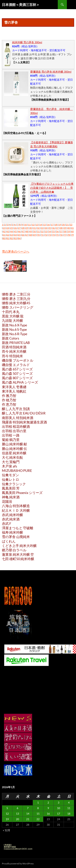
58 (65, 231)
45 (16, 231)
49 (31, 231)
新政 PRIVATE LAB (16, 343)
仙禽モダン (10, 475)
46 (19, 231)
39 (65, 228)
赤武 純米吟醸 (12, 515)
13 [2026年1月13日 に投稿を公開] (17, 814)
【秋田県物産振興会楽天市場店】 (50, 100)
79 (72, 235)
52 (42, 231)
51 (38, 231)
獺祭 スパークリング (18, 307)
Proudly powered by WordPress (18, 864)
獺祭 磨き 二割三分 (16, 294)
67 (27, 235)
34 (46, 228)
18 (56, 224)
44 (12, 231)
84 (19, 238)
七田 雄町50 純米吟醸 (18, 559)
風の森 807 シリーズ (17, 378)
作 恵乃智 (9, 404)
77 (65, 235)
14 (41, 224)
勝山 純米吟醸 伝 (14, 449)
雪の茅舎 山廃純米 (16, 537)
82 (12, 238)
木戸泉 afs (9, 466)
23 (4, 228)
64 (16, 235)
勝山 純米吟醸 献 (14, 444)
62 (8, 235)
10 (26, 224)
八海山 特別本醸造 (16, 506)
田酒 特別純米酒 (14, 347)
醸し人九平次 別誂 (16, 409)
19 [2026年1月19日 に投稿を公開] (7, 819)
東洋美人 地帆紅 (14, 391)
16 (48, 224)
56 (57, 231)
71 (42, 235)
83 (16, 238)
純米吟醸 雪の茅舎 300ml (27, 42)
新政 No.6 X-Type (14, 325)
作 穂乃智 (9, 400)
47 (23, 231)
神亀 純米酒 (11, 497)
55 (54, 231)
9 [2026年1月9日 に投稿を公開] (48, 808)
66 (23, 235)
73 (50, 235)
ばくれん (9, 541)
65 (19, 235)
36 (54, 228)
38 (61, 228)
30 (31, 228)
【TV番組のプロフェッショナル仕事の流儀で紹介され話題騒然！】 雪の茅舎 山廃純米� (52, 188)
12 (33, 224)
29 (27, 228)
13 (37, 224)
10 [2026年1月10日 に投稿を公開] (59, 808)
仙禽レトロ (10, 479)
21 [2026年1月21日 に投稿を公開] (28, 819)
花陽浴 (7, 501)
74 (54, 235)
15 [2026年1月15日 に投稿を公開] (38, 814)
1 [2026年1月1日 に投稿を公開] (38, 803)
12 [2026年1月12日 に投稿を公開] (7, 814)
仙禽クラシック (14, 484)
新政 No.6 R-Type (15, 334)
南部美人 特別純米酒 (18, 418)
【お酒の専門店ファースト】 (19, 216)
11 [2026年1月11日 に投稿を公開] (69, 808)
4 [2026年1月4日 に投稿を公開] (69, 803)
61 (4, 235)
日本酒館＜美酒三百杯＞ (21, 5)
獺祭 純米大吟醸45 (16, 303)
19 (60, 224)
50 (35, 231)
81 (8, 238)
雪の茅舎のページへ (16, 251)
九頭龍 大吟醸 (12, 320)
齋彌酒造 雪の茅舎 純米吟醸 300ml (51, 72)
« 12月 (7, 830)
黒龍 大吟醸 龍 (13, 316)
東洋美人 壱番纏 (14, 387)
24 (8, 228)
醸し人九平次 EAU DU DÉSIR (24, 413)
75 (57, 235)
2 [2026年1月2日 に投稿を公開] (48, 803)
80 (4, 238)
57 (61, 231)
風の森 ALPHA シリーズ (20, 382)
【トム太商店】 (21, 62)
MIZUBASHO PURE (17, 471)
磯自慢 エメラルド (16, 365)
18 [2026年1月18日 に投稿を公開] (69, 814)
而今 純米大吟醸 (14, 351)
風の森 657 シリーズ (17, 369)
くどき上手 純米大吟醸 (19, 546)
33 (42, 228)
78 (69, 235)
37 (57, 228)
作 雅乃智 (9, 396)
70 (38, 235)
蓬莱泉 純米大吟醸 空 (18, 554)
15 (45, 224)
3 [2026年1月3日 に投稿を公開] (59, 803)
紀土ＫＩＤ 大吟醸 (16, 510)
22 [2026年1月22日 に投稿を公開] (38, 819)
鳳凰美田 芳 (11, 488)
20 (64, 224)
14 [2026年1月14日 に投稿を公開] (28, 814)
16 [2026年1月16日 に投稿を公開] (48, 814)
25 (12, 228)
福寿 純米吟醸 (12, 532)
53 (46, 231)
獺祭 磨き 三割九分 (16, 299)
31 (35, 228)
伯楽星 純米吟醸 (14, 453)
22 (71, 224)
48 (27, 231)
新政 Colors (11, 338)
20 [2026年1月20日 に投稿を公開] (17, 819)
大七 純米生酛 (12, 457)
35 (50, 228)
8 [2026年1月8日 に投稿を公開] (38, 808)
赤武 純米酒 (11, 519)
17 (52, 224)
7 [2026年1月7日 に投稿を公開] (28, 808)
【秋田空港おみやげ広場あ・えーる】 (25, 133)
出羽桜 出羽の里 (14, 431)
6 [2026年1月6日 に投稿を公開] (17, 808)
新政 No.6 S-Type (14, 329)
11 (29, 224)
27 (19, 228)
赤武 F (7, 524)
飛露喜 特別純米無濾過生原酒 (24, 422)
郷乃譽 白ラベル (14, 550)
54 (50, 231)
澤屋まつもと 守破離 (18, 528)
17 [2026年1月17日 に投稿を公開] (59, 814)
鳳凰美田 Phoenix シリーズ (22, 493)
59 (69, 231)
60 (72, 231)
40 (69, 228)
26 (16, 228)
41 (72, 228)
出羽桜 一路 (11, 435)
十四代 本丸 (11, 312)
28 (23, 228)
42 (4, 231)
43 (8, 231)
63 (12, 235)
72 (46, 235)
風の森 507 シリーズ (17, 373)
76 (61, 235)
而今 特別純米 (12, 356)
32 (38, 228)
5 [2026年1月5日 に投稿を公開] (7, 808)
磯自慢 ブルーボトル (18, 360)
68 (31, 235)
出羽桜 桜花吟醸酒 (16, 426)
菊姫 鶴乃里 (11, 440)
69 (35, 235)
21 (67, 224)
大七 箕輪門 (11, 462)
